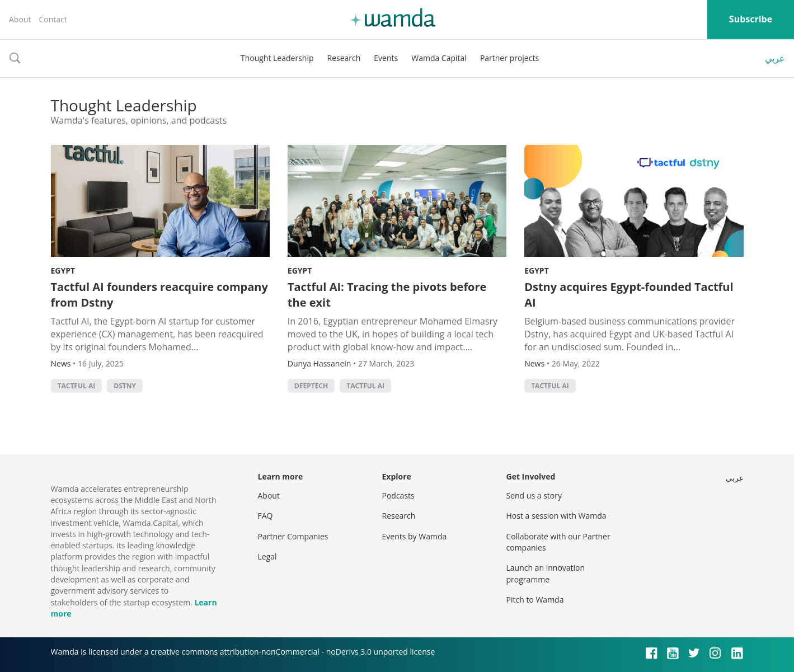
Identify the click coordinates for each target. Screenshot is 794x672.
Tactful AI (77, 386)
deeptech (311, 386)
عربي (775, 58)
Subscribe (751, 19)
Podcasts (398, 495)
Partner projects (509, 58)
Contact (53, 19)
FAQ (266, 516)
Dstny (125, 386)
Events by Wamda (415, 536)
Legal (267, 556)
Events (386, 58)
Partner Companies (293, 536)
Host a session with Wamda (556, 516)
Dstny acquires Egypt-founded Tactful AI (629, 295)
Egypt (63, 271)
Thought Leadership (277, 58)
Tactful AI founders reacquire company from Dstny (159, 295)
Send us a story (534, 495)
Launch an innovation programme (546, 573)
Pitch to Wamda (535, 600)
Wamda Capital (439, 58)
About (20, 19)
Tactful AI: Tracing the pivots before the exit (387, 295)
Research (344, 58)
